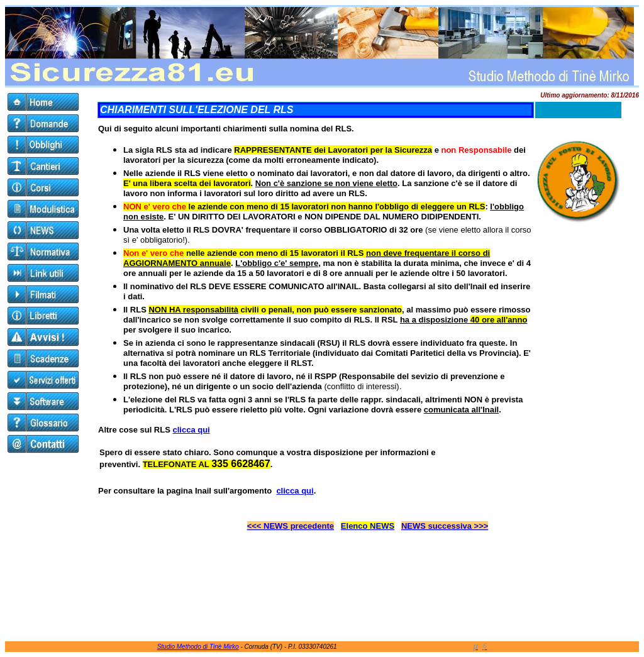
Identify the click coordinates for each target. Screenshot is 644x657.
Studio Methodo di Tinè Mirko (198, 647)
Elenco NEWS (368, 526)
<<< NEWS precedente (291, 526)
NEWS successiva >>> (445, 526)
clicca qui (191, 430)
